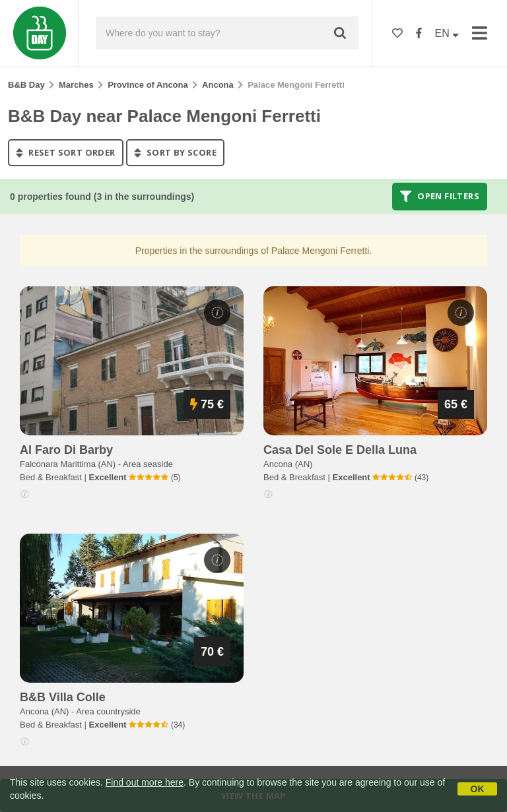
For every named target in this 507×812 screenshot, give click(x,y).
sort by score (175, 152)
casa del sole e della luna (340, 450)
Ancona (218, 85)
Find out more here (145, 782)
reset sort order (66, 152)
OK (478, 789)
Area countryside (108, 711)
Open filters (440, 197)
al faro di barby (66, 450)
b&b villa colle (63, 697)
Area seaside (148, 464)
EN (447, 33)
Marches (76, 85)
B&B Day (26, 85)
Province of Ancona (148, 85)
